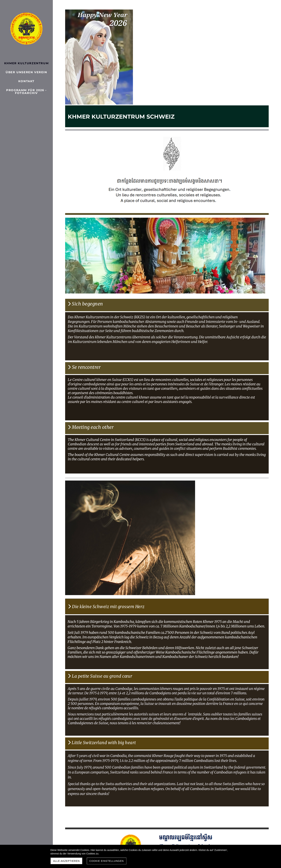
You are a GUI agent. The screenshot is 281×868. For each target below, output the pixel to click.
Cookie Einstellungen (107, 861)
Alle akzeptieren (66, 861)
